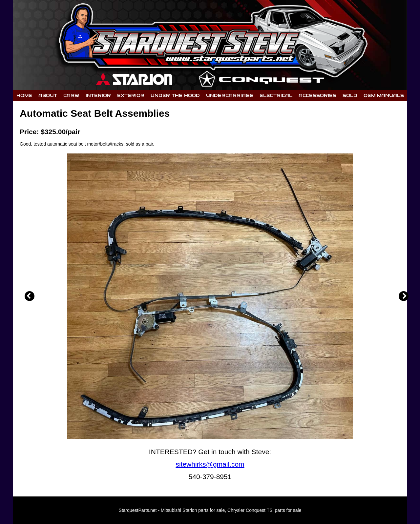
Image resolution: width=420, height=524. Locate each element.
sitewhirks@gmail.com (210, 464)
